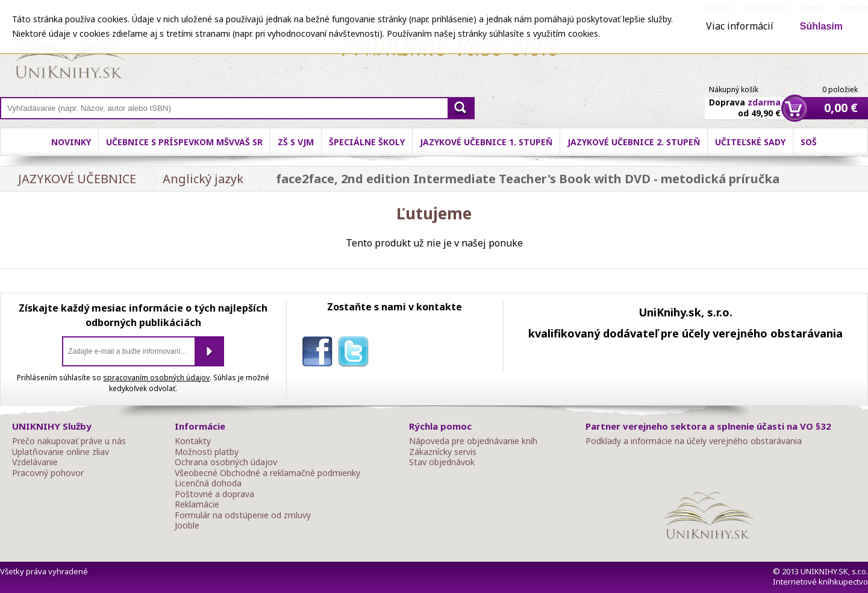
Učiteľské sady (750, 142)
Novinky (71, 142)
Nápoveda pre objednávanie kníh (473, 441)
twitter (356, 354)
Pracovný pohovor (48, 473)
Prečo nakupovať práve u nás (69, 441)
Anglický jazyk (203, 179)
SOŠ (809, 142)
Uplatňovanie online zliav (61, 452)
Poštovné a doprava (214, 494)
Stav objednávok (442, 462)
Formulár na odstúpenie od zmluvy (243, 515)
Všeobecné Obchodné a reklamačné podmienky (267, 473)
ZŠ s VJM (296, 142)
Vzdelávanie (35, 462)
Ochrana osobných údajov (226, 462)
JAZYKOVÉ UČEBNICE (77, 179)
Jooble (187, 526)
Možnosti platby (207, 452)
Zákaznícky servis (443, 452)
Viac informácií (740, 26)
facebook (320, 354)
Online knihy (70, 54)
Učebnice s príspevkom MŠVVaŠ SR (184, 142)
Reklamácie (197, 504)
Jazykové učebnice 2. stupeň (634, 142)
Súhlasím (821, 26)
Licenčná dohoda (208, 483)
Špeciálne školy (367, 142)
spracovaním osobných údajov (156, 378)
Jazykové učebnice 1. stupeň (486, 142)
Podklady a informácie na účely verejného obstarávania (694, 441)
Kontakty (193, 441)
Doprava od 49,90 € (745, 101)
